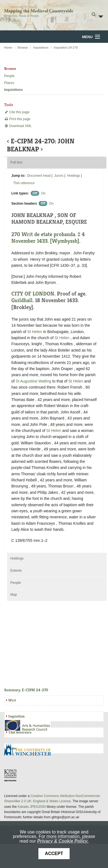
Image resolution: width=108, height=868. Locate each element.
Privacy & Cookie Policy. (63, 841)
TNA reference (24, 183)
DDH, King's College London (11, 775)
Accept (54, 854)
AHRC (28, 725)
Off (35, 193)
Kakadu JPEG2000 (32, 807)
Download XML (18, 126)
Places (9, 83)
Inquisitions (41, 48)
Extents (16, 571)
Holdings (74, 176)
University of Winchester (30, 750)
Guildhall (22, 300)
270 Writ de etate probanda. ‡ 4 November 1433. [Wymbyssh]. (48, 238)
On (43, 193)
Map (14, 595)
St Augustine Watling (34, 381)
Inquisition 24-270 (66, 48)
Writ (12, 700)
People (9, 76)
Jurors (59, 176)
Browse (23, 48)
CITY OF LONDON (33, 294)
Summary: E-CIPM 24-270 (26, 690)
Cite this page (17, 112)
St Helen (35, 332)
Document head (39, 176)
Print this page (17, 119)
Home (8, 48)
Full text (16, 162)
